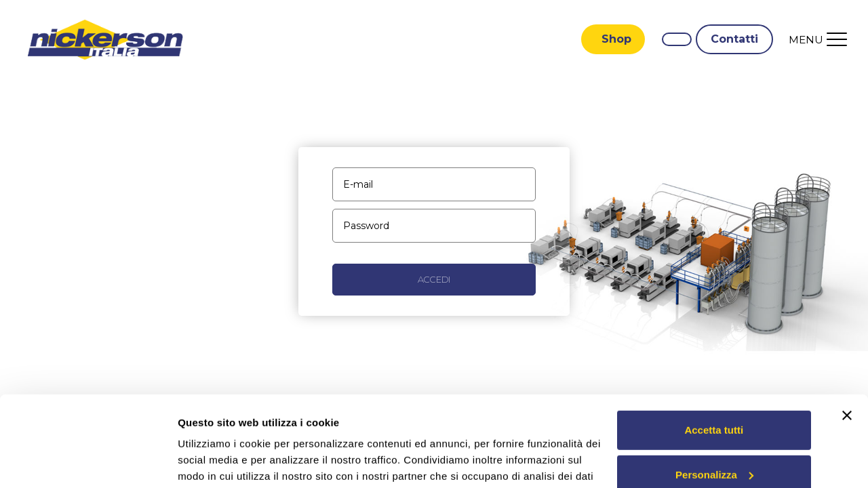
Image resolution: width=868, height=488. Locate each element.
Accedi (434, 279)
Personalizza (714, 389)
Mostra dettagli (214, 461)
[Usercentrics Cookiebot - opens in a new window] (88, 462)
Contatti (734, 39)
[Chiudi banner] (847, 331)
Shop (616, 39)
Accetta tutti (714, 345)
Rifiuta (714, 434)
